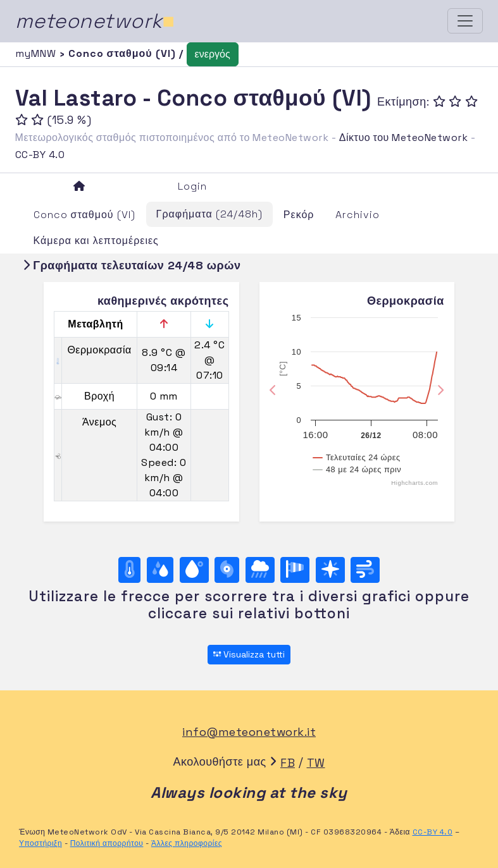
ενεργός (213, 54)
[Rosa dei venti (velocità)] (295, 570)
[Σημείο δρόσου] (194, 570)
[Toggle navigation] (465, 21)
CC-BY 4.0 (40, 155)
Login (192, 186)
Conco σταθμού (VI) (84, 215)
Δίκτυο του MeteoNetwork (403, 138)
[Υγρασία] (160, 570)
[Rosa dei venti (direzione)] (330, 570)
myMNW (37, 53)
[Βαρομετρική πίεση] (227, 570)
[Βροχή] (260, 570)
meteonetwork (95, 21)
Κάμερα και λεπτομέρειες (96, 241)
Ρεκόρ (299, 215)
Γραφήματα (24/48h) (209, 214)
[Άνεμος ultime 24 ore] (365, 570)
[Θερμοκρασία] (130, 570)
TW (316, 763)
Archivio (358, 215)
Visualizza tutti (249, 654)
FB (288, 763)
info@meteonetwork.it (249, 732)
